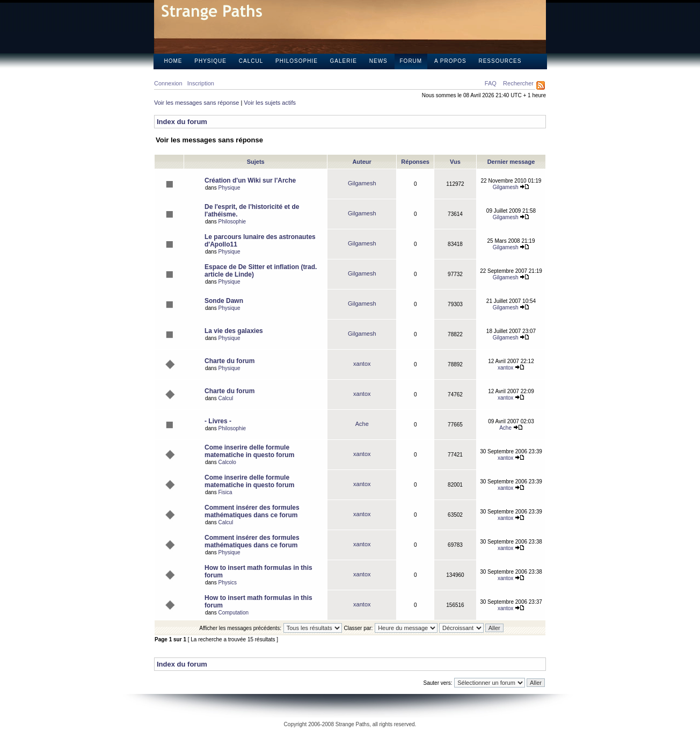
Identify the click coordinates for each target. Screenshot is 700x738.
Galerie (344, 61)
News (378, 61)
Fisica (225, 492)
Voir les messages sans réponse (196, 103)
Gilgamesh (362, 183)
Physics (227, 583)
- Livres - (218, 421)
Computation (233, 613)
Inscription (201, 83)
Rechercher (518, 83)
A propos (450, 61)
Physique (210, 61)
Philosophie (297, 61)
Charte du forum (229, 361)
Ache (362, 424)
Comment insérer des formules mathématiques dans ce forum (252, 511)
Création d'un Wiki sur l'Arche (250, 180)
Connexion (168, 83)
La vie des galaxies (234, 331)
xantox (362, 364)
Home (173, 61)
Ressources (500, 61)
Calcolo (227, 462)
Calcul (251, 61)
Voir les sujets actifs (270, 103)
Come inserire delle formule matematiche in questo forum (249, 451)
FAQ (491, 83)
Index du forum (182, 122)
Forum (411, 61)
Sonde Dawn (224, 301)
